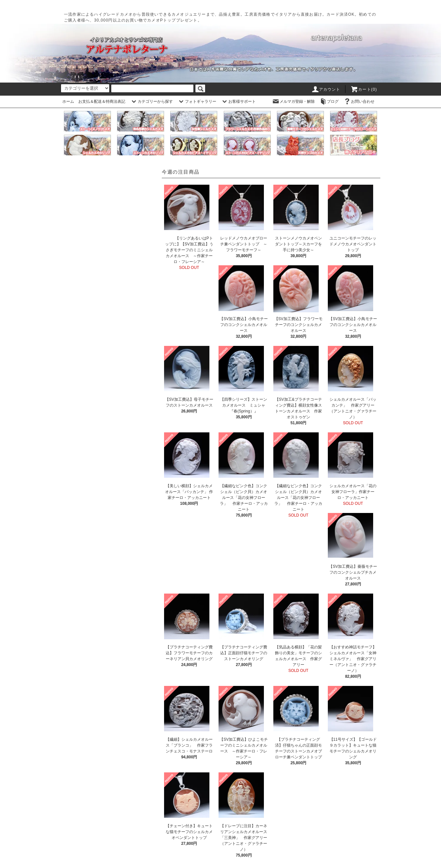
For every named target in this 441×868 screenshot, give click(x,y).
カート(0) (364, 89)
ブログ (329, 101)
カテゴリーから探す (151, 101)
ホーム (68, 101)
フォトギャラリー (197, 101)
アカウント (326, 89)
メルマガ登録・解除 (293, 101)
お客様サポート (238, 101)
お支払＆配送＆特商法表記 (102, 101)
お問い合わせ (359, 101)
